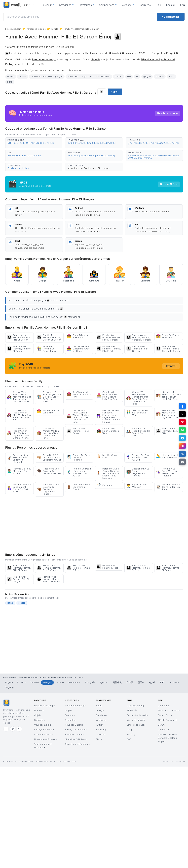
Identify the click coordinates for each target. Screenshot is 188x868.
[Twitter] (13, 729)
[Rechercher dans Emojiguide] (80, 17)
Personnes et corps (36, 29)
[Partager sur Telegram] (182, 438)
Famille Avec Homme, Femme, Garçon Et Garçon (138, 337)
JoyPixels (101, 734)
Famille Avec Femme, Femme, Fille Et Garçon (19, 337)
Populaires (145, 5)
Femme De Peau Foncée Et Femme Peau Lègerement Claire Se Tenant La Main (108, 416)
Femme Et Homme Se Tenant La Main (48, 349)
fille (129, 77)
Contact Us (164, 730)
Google (100, 710)
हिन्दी (162, 682)
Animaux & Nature (44, 734)
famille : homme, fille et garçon (47, 77)
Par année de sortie (137, 715)
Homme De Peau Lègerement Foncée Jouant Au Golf (79, 472)
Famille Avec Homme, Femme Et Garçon (168, 568)
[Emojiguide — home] (19, 5)
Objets (38, 715)
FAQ (183, 5)
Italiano (60, 682)
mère (171, 77)
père (10, 82)
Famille (55, 29)
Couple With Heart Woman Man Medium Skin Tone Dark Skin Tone (19, 415)
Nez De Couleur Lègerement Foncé (78, 487)
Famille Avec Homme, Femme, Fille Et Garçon (108, 337)
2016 (43, 64)
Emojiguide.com (13, 29)
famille (22, 77)
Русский (104, 682)
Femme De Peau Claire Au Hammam (79, 457)
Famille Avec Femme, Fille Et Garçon (137, 349)
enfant (11, 77)
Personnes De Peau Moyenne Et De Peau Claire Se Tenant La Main (49, 397)
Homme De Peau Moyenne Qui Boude (19, 471)
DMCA (161, 725)
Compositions (108, 5)
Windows (101, 720)
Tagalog (9, 687)
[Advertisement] (94, 525)
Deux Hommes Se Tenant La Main (137, 413)
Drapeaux (39, 710)
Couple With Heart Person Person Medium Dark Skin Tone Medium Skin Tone (137, 398)
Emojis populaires (136, 725)
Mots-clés (132, 710)
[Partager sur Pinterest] (182, 422)
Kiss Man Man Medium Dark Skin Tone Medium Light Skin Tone (169, 396)
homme (160, 77)
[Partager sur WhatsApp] (182, 430)
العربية (152, 682)
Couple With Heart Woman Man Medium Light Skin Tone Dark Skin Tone (18, 433)
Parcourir (48, 5)
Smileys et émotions (76, 730)
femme (119, 77)
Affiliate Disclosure (168, 720)
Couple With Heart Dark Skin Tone (108, 431)
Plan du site (168, 762)
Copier (115, 92)
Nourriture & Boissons (46, 739)
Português (90, 682)
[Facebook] (6, 729)
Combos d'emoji (136, 706)
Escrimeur (105, 485)
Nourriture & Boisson (76, 739)
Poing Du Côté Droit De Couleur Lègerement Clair (49, 457)
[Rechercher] (171, 17)
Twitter (99, 725)
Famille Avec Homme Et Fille (107, 567)
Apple (99, 706)
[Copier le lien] (182, 454)
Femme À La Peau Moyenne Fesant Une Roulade (167, 472)
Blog (158, 5)
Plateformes (86, 5)
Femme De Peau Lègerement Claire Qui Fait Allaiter (19, 488)
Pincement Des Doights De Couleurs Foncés (49, 471)
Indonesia (174, 682)
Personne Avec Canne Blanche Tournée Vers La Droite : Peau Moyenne (108, 473)
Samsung (101, 730)
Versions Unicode (136, 720)
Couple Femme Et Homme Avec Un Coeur (78, 349)
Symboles (39, 720)
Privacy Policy (165, 715)
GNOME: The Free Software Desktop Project (167, 738)
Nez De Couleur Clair (108, 456)
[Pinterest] (19, 729)
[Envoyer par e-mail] (182, 462)
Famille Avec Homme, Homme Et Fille (138, 568)
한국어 (141, 682)
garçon (147, 77)
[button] (34, 143)
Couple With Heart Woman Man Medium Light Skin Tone (107, 396)
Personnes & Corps (44, 706)
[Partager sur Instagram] (182, 446)
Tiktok (99, 739)
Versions (128, 5)
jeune (10, 603)
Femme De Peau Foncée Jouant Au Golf (138, 457)
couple (22, 603)
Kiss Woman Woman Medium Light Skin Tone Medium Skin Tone (48, 433)
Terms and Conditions (169, 710)
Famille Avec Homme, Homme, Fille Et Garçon (49, 568)
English (9, 682)
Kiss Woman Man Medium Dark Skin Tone (79, 394)
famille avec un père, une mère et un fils (89, 77)
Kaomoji (171, 5)
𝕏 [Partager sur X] (182, 414)
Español (21, 682)
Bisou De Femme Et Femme (168, 336)
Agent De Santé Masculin (138, 486)
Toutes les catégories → (77, 744)
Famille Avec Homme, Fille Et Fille (167, 431)
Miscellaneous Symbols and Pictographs (89, 168)
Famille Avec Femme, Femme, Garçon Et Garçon (168, 349)
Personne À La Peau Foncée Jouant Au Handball (18, 459)
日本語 (130, 682)
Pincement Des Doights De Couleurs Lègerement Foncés (48, 489)
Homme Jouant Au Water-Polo (167, 456)
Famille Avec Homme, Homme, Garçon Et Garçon (49, 337)
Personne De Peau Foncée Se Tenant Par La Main (138, 432)
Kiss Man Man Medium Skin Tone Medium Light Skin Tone (167, 414)
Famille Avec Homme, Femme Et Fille (78, 568)
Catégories (66, 5)
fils (137, 77)
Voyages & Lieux (43, 725)
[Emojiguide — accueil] (6, 703)
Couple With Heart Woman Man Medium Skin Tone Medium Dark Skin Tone (19, 397)
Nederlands (74, 682)
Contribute (163, 706)
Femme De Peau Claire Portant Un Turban (168, 487)
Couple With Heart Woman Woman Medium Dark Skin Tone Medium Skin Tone (78, 416)
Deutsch (34, 682)
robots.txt (180, 762)
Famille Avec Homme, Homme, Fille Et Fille (109, 349)
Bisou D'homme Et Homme (78, 336)
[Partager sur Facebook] (182, 406)
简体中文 (117, 682)
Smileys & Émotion (44, 730)
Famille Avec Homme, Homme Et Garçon (19, 349)
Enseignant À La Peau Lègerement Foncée (138, 472)
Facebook (101, 715)
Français (47, 682)
